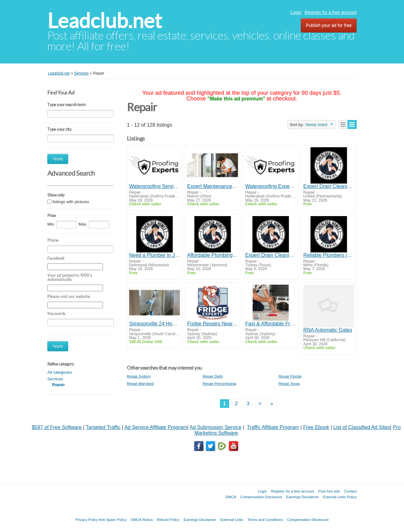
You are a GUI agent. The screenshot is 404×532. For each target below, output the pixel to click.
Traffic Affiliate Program (273, 427)
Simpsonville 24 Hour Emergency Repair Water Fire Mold (154, 324)
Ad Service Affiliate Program (156, 427)
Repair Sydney (139, 376)
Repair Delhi (213, 376)
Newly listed (316, 125)
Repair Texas (289, 383)
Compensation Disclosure (261, 497)
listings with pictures (71, 202)
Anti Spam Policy (113, 520)
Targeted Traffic (103, 427)
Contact (350, 491)
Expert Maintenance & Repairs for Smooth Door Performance (213, 186)
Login (296, 12)
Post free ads (329, 491)
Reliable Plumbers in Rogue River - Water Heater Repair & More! (329, 255)
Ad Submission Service (216, 427)
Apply (58, 159)
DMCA (231, 497)
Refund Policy (168, 520)
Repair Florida (290, 376)
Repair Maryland (140, 383)
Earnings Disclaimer (303, 497)
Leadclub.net (105, 21)
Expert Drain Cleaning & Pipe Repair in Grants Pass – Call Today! (329, 186)
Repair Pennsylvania (219, 383)
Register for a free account (331, 12)
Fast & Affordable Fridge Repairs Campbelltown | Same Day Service (271, 324)
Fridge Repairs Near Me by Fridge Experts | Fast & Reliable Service (213, 324)
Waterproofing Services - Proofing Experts (154, 186)
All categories (60, 372)
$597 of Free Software (57, 427)
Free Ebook (316, 427)
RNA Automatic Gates (328, 330)
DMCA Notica (142, 520)
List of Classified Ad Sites (362, 427)
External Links (232, 520)
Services (55, 379)
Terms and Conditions (265, 520)
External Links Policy (340, 497)
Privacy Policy (86, 520)
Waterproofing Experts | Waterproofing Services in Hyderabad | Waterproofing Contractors (271, 186)
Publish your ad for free (329, 25)
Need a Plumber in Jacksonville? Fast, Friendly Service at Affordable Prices (154, 255)
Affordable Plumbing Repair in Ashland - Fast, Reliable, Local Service (213, 255)
